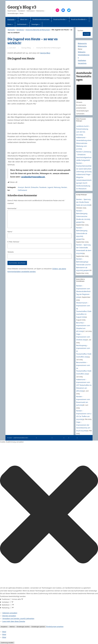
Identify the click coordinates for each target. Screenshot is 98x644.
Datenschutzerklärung (44, 438)
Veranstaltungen (58, 438)
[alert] (84, 99)
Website (11, 252)
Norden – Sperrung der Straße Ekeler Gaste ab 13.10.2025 (83, 202)
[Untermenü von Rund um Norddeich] (87, 19)
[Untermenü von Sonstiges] (40, 24)
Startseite (11, 30)
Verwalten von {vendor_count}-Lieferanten (18, 619)
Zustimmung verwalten (7, 643)
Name (10, 232)
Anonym (21, 187)
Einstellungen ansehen (23, 627)
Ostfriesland (22, 190)
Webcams (82, 52)
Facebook (43, 187)
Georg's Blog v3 (22, 7)
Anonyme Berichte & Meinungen (38, 30)
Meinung (57, 187)
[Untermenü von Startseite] (16, 19)
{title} (4, 632)
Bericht (28, 187)
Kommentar (12, 208)
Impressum (32, 438)
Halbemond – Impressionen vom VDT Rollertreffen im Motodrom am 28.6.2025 (84, 385)
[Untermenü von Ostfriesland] (27, 24)
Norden (64, 187)
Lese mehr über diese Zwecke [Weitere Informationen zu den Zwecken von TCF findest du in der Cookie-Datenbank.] (14, 621)
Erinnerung (73, 438)
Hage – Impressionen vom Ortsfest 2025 (83, 337)
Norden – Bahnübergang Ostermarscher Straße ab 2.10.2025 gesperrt (83, 216)
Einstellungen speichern (38, 627)
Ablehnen (12, 627)
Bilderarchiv (82, 43)
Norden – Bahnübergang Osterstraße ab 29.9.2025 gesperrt (82, 233)
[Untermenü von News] (13, 24)
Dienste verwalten (9, 616)
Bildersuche (82, 46)
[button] (49, 515)
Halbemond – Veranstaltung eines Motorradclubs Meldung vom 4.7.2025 (84, 143)
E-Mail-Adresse (14, 242)
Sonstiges (20, 30)
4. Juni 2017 (12, 48)
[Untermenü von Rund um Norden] (67, 19)
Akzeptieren (4, 627)
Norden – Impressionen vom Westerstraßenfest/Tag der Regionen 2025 (84, 291)
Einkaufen (35, 187)
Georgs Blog (45, 53)
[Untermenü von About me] (28, 19)
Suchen (80, 30)
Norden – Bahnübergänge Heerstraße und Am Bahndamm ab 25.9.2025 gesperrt (83, 265)
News (67, 438)
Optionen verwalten (10, 613)
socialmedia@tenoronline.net (33, 177)
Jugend (50, 187)
